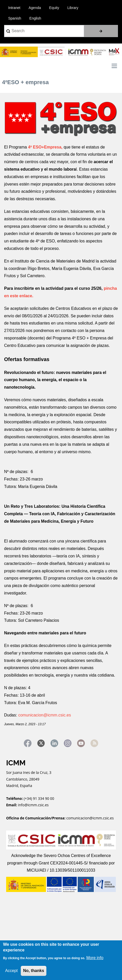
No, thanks (34, 971)
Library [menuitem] (73, 8)
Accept (11, 971)
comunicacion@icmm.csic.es (45, 715)
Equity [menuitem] (54, 8)
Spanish (15, 18)
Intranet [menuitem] (14, 8)
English (35, 18)
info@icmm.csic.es (34, 805)
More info (95, 958)
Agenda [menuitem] (35, 8)
